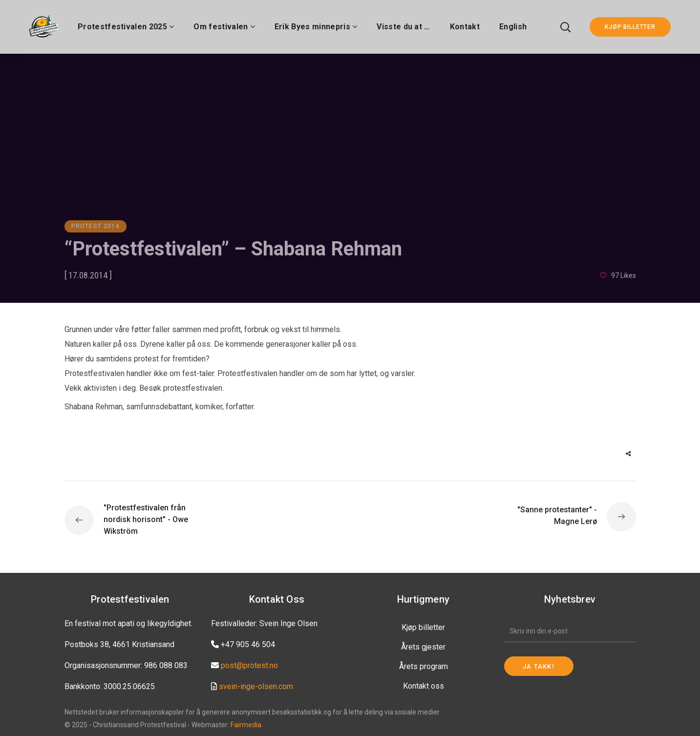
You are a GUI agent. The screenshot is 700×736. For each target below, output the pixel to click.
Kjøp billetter (423, 627)
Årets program (424, 666)
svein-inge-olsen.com (256, 686)
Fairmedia (246, 725)
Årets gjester (423, 647)
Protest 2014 (95, 226)
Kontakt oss (424, 686)
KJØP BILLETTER (630, 27)
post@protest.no (249, 665)
